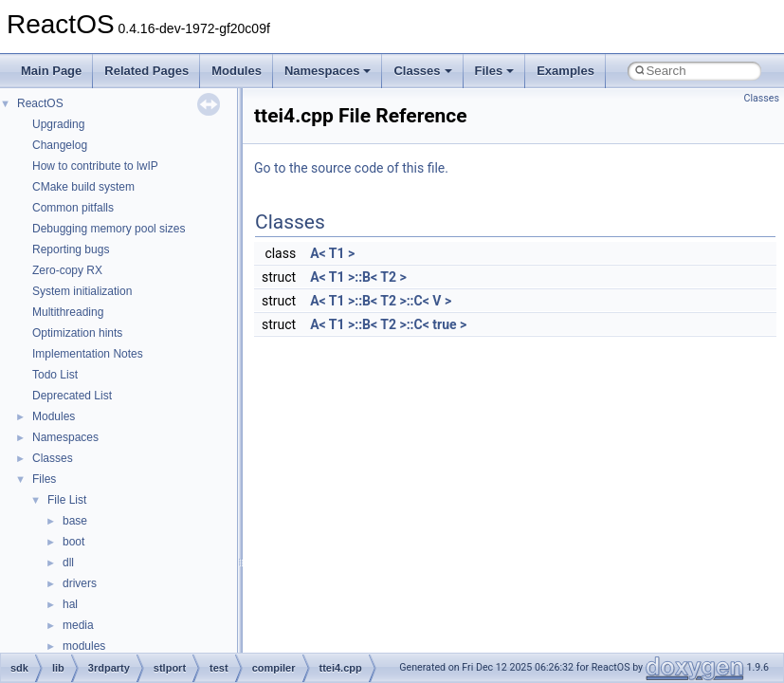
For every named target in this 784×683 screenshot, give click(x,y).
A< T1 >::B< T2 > (358, 277)
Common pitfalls (73, 208)
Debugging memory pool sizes (109, 229)
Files (495, 71)
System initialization (82, 291)
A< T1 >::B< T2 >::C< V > (381, 301)
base (75, 521)
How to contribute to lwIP (95, 166)
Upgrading (58, 124)
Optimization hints (77, 333)
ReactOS (40, 103)
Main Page (51, 71)
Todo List (55, 375)
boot (73, 542)
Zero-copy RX (67, 270)
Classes (422, 71)
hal (70, 604)
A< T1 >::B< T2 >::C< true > (388, 324)
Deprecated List (72, 396)
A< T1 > (332, 253)
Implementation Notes (88, 354)
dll (68, 563)
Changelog (60, 145)
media (78, 625)
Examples (565, 71)
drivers (80, 583)
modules (84, 646)
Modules (237, 71)
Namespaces (328, 71)
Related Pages (146, 71)
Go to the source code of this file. (351, 168)
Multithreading (68, 312)
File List (67, 500)
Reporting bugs (71, 249)
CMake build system (83, 187)
